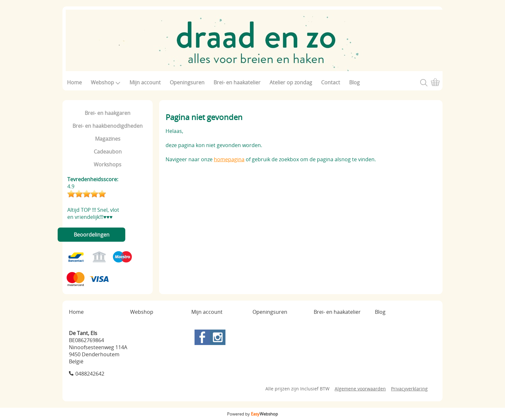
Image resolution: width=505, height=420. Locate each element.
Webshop (106, 82)
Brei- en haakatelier (237, 82)
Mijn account (145, 82)
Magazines (108, 139)
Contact (331, 82)
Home (74, 82)
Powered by (252, 414)
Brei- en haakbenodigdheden (108, 126)
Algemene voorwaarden (360, 389)
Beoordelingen (92, 235)
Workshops (108, 164)
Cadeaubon (108, 152)
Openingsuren (187, 82)
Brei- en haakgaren (108, 113)
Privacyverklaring (409, 389)
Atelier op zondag (291, 82)
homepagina (229, 159)
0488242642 (90, 374)
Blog (354, 82)
